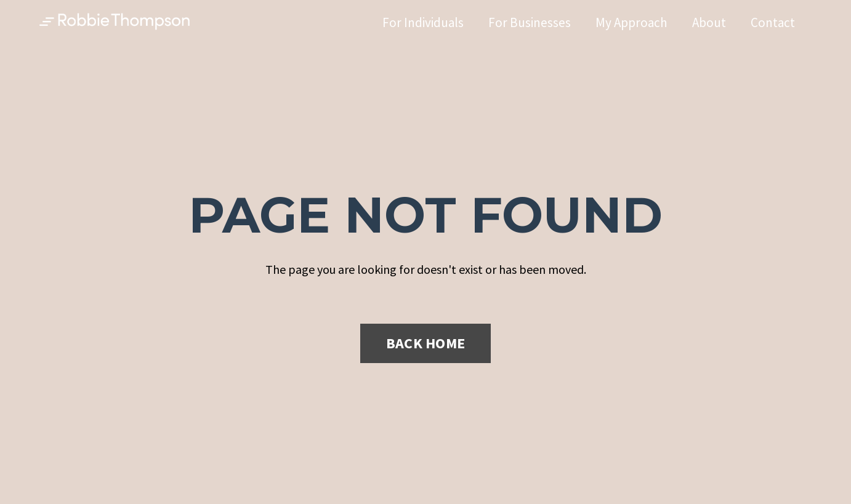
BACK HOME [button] (425, 343)
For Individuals (423, 22)
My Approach (631, 22)
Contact (773, 22)
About (709, 22)
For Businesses (530, 22)
